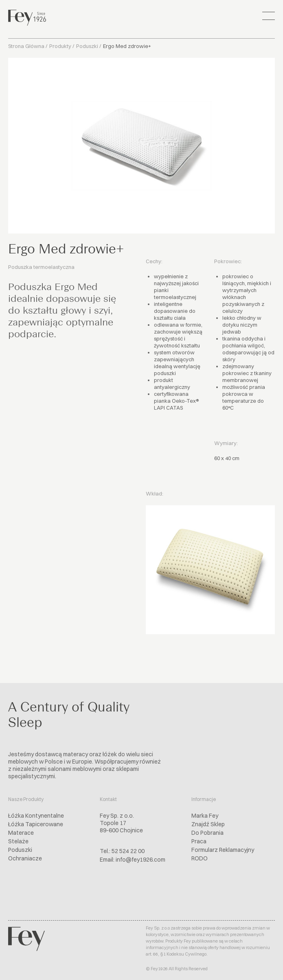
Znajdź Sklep (208, 824)
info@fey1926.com (140, 860)
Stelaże (18, 841)
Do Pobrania (207, 833)
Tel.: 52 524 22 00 (122, 851)
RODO (200, 858)
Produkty (60, 46)
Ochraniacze (25, 858)
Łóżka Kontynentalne (36, 816)
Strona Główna (26, 46)
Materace (21, 833)
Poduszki (87, 46)
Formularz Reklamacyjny (223, 850)
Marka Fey (205, 816)
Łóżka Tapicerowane (36, 824)
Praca (199, 841)
